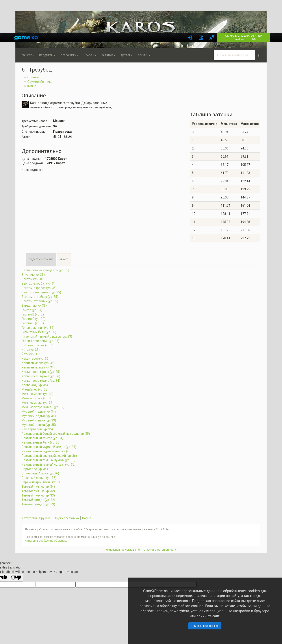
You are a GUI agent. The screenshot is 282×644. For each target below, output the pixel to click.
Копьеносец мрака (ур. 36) (41, 376)
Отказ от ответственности (160, 550)
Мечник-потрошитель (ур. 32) (43, 407)
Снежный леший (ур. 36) (39, 478)
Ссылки (144, 55)
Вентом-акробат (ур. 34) (39, 283)
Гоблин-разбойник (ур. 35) (40, 341)
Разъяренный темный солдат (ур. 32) (49, 465)
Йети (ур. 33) (31, 350)
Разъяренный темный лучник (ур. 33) (48, 460)
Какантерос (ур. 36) (36, 359)
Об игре (28, 55)
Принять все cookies (205, 626)
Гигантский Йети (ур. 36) (39, 332)
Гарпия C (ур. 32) (33, 319)
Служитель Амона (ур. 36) (40, 473)
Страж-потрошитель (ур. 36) (42, 482)
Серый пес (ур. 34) (35, 469)
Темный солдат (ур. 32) (38, 500)
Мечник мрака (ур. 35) (38, 398)
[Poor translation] (16, 578)
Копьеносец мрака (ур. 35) (41, 372)
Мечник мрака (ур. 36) (38, 403)
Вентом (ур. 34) (33, 279)
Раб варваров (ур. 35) (37, 429)
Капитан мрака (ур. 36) (38, 363)
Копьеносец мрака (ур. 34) (41, 381)
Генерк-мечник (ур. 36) (38, 328)
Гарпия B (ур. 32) (33, 314)
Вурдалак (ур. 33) (34, 306)
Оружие (33, 77)
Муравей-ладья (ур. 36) (39, 416)
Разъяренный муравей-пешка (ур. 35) (49, 451)
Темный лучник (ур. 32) (38, 491)
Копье (32, 86)
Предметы (47, 55)
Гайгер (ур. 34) (32, 310)
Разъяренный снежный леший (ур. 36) (49, 456)
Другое (127, 55)
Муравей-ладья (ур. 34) (39, 412)
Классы (90, 55)
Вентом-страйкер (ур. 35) (40, 297)
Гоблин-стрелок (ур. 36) (39, 345)
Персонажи (70, 55)
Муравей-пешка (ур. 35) (39, 425)
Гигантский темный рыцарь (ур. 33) (47, 336)
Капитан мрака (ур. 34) (38, 367)
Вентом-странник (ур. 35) (40, 301)
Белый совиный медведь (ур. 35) (45, 270)
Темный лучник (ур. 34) (38, 487)
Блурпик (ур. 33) (33, 275)
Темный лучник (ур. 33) (38, 495)
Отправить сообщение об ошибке (46, 541)
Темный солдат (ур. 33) (38, 504)
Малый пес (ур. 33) (35, 389)
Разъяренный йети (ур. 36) (41, 442)
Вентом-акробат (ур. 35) (39, 288)
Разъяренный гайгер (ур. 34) (42, 438)
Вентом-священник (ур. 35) (41, 292)
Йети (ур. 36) (31, 354)
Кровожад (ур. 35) (35, 385)
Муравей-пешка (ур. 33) (39, 420)
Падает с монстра (41, 260)
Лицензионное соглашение (123, 550)
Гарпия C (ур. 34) (33, 323)
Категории (29, 518)
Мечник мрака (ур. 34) (38, 394)
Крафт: (64, 260)
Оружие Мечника (40, 82)
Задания (109, 55)
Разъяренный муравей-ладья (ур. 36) (49, 447)
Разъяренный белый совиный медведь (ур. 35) (56, 434)
